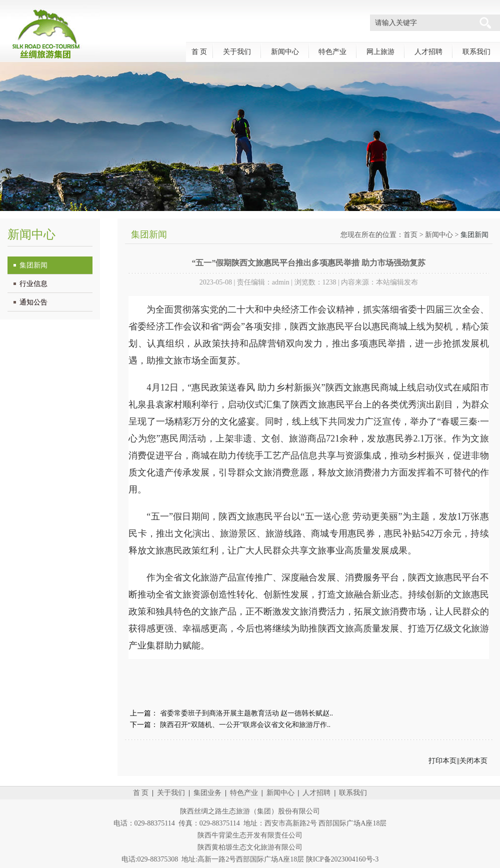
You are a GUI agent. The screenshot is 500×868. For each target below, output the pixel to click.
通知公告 (33, 302)
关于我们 (237, 52)
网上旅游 (380, 52)
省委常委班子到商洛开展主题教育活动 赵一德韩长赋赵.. (247, 713)
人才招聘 (428, 52)
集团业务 (207, 793)
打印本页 (442, 761)
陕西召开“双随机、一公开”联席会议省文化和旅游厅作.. (245, 725)
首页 (410, 235)
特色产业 (332, 52)
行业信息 (33, 284)
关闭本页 (473, 761)
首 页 (199, 52)
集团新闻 (33, 265)
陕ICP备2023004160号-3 (342, 859)
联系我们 (476, 52)
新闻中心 (285, 52)
